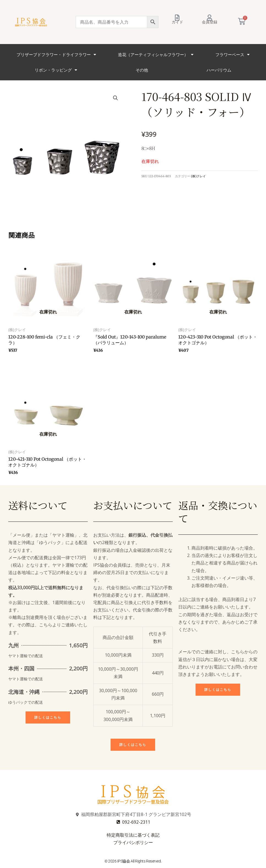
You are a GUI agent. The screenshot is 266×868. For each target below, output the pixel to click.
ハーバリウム (219, 70)
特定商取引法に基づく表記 (133, 835)
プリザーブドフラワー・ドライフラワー (56, 55)
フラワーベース (232, 55)
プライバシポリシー (133, 842)
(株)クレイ (198, 176)
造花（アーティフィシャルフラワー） (156, 55)
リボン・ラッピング (56, 70)
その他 (142, 70)
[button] (116, 98)
